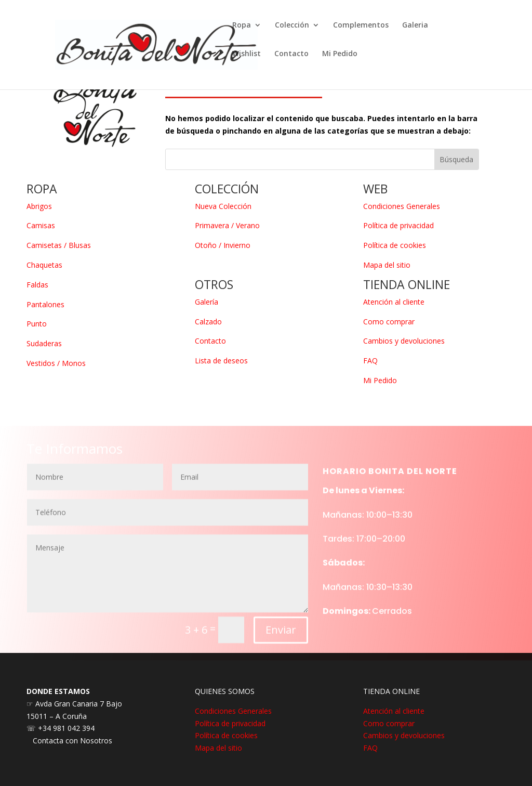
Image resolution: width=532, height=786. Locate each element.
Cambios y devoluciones (404, 341)
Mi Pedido (340, 54)
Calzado (208, 322)
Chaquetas (44, 265)
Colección (292, 25)
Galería (207, 302)
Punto (37, 324)
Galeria (415, 25)
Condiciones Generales (402, 206)
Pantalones (45, 304)
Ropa (242, 25)
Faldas (37, 285)
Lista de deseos (221, 361)
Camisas (41, 225)
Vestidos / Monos (56, 363)
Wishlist (247, 54)
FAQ (370, 361)
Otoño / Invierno (223, 245)
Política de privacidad (398, 225)
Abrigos (39, 206)
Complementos (361, 25)
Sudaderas (44, 343)
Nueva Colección (223, 206)
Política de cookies (395, 245)
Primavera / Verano (227, 225)
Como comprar (389, 322)
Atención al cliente (394, 302)
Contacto (291, 54)
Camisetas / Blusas (59, 245)
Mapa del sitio (387, 265)
